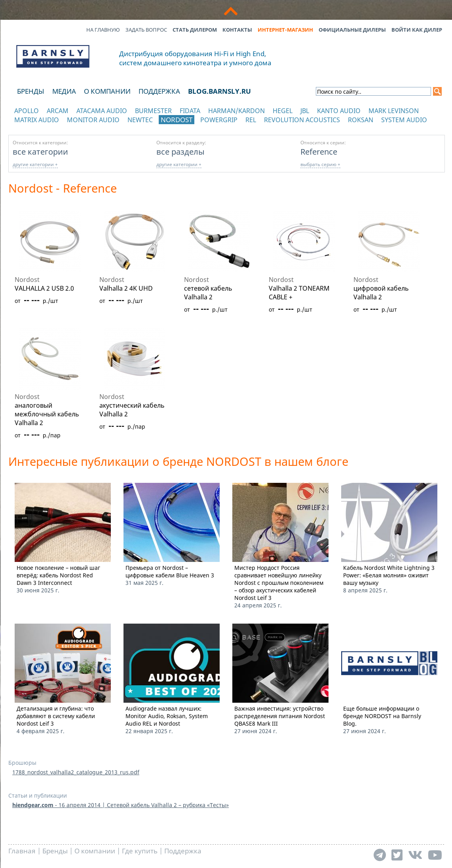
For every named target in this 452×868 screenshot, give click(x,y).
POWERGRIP (219, 120)
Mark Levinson (394, 111)
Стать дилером (195, 30)
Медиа (64, 91)
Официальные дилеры (352, 30)
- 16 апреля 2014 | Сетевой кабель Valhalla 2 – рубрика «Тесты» (121, 805)
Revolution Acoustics (302, 120)
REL (251, 120)
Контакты (237, 30)
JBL (305, 111)
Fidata (190, 111)
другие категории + (35, 164)
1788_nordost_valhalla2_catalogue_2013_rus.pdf (76, 772)
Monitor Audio (93, 120)
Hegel (283, 111)
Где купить (140, 851)
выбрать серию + (320, 164)
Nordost (177, 120)
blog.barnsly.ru (219, 91)
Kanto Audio (339, 111)
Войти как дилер (417, 30)
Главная (22, 851)
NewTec (140, 120)
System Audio (404, 120)
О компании (107, 91)
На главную (103, 30)
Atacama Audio (102, 111)
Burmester (153, 111)
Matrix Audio (37, 120)
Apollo (27, 111)
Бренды (31, 91)
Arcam (58, 111)
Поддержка (159, 91)
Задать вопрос (146, 30)
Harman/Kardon (236, 111)
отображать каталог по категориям (53, 128)
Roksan (361, 120)
